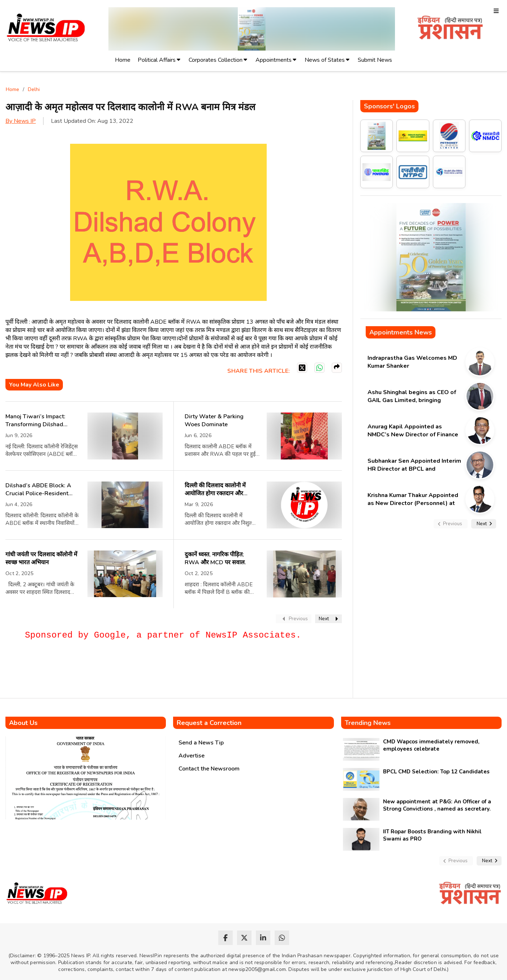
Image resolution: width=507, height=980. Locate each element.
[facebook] (225, 938)
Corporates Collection (216, 60)
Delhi (34, 89)
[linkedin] (263, 938)
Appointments (274, 60)
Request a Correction (209, 723)
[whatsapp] (282, 938)
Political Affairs (157, 60)
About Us (23, 723)
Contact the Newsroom (209, 769)
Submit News (375, 60)
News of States (325, 60)
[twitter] (244, 938)
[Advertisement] (137, 672)
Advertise (192, 756)
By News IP (21, 121)
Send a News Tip (201, 743)
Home (123, 60)
